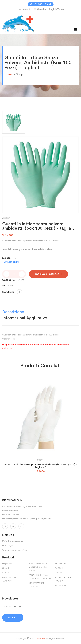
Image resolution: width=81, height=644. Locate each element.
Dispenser (7, 563)
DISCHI (59, 573)
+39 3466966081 (41, 4)
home (8, 74)
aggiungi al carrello (49, 274)
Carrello (40, 9)
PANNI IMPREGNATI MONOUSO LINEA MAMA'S (39, 567)
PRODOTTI (60, 585)
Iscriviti (13, 618)
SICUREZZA (61, 563)
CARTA (6, 573)
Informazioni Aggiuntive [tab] (25, 318)
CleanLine (40, 638)
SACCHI (59, 568)
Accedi (24, 9)
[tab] (14, 122)
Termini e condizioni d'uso (15, 550)
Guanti (5, 568)
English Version (57, 9)
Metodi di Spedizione (13, 541)
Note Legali (8, 545)
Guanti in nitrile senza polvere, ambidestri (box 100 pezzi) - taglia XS (41, 466)
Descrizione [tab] (13, 312)
